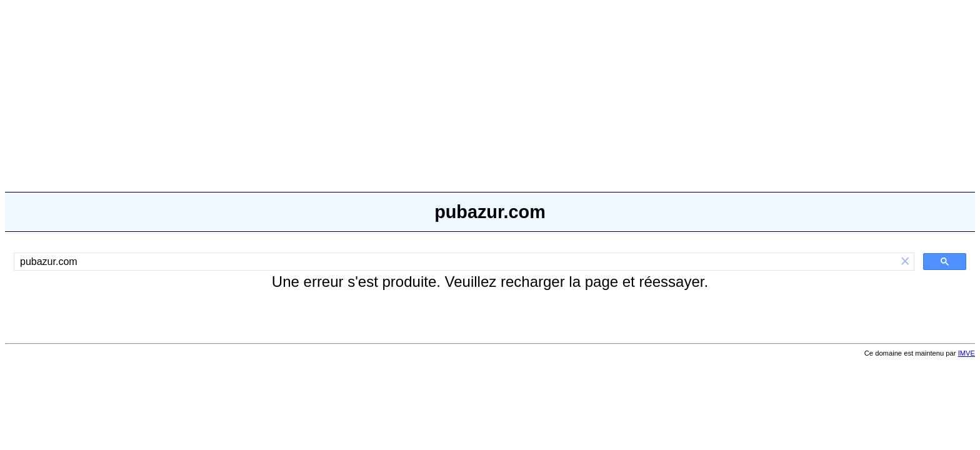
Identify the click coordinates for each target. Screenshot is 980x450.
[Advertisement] (490, 92)
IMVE (967, 353)
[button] (905, 262)
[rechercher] (455, 262)
